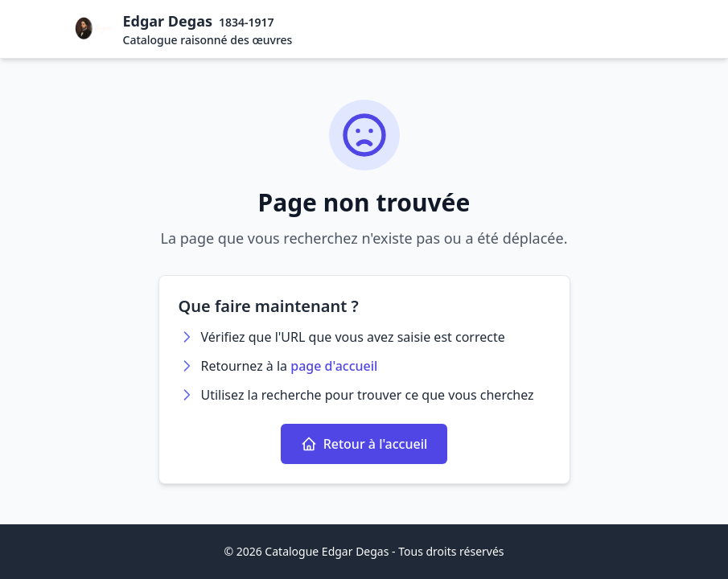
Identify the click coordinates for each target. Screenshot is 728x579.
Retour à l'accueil (364, 444)
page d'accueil (334, 366)
